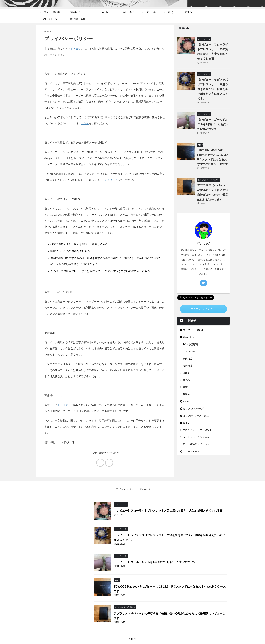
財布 (185, 387)
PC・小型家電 (190, 344)
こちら (85, 123)
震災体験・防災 (77, 19)
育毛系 (186, 380)
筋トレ (189, 12)
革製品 (186, 394)
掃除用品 (188, 366)
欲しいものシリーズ (133, 12)
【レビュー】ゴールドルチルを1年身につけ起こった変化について (213, 124)
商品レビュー (77, 12)
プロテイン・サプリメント (197, 430)
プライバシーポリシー (125, 489)
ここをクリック (108, 180)
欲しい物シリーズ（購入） (161, 12)
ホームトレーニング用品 (196, 437)
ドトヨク (76, 49)
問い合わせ (145, 489)
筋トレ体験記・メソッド (196, 444)
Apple (105, 12)
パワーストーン (50, 19)
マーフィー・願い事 (50, 12)
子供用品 (188, 359)
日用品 (186, 373)
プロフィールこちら (202, 309)
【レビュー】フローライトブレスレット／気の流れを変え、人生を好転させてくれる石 (168, 511)
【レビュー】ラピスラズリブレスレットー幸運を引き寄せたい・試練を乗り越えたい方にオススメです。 (213, 89)
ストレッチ (189, 351)
